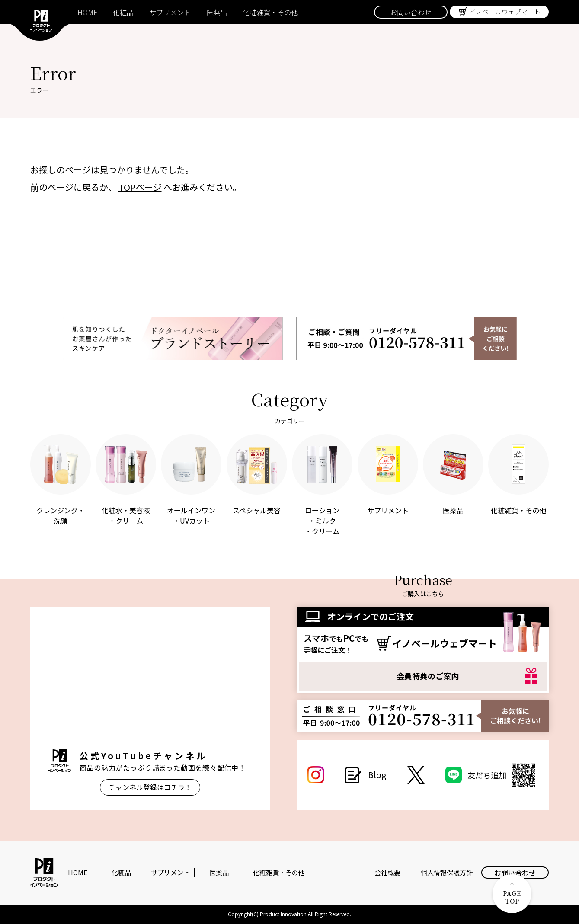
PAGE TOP (512, 894)
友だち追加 (503, 775)
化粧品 (123, 12)
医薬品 (217, 12)
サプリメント (170, 12)
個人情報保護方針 (447, 873)
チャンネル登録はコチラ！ (150, 787)
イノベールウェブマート (505, 11)
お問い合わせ (411, 12)
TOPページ (140, 187)
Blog (377, 775)
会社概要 (387, 873)
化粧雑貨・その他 (270, 12)
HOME (87, 12)
